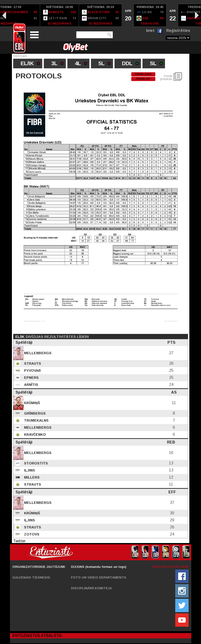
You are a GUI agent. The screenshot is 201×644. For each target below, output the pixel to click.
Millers (31, 477)
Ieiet (150, 31)
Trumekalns (36, 420)
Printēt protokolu (166, 78)
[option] (60, 15)
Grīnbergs (34, 413)
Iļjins (29, 470)
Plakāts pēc (143, 79)
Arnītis (31, 385)
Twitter (19, 541)
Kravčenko (35, 435)
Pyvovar (32, 371)
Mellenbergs (37, 353)
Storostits (35, 463)
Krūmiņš (31, 403)
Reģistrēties (178, 31)
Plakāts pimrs (143, 74)
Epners (31, 378)
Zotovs (31, 534)
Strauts (32, 363)
